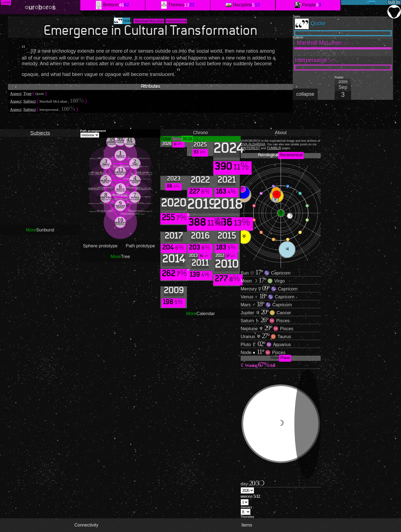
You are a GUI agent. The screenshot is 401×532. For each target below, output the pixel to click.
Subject (30, 101)
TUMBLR (274, 148)
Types (371, 2)
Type (27, 93)
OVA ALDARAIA (253, 144)
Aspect (16, 93)
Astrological (281, 155)
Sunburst (40, 230)
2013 (200, 256)
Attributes (150, 87)
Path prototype (140, 246)
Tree (120, 256)
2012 (227, 256)
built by (394, 10)
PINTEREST (250, 148)
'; (247, 490)
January (246, 507)
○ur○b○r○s (40, 7)
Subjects (40, 133)
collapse (305, 94)
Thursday (248, 517)
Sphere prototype (100, 246)
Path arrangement (93, 131)
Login (6, 2)
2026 (174, 144)
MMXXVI (250, 496)
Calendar (200, 313)
